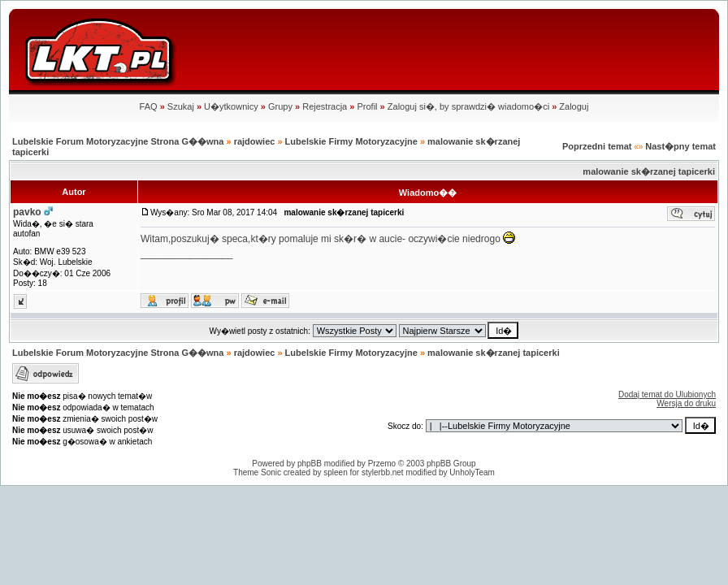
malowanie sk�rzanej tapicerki (649, 171)
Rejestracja (325, 106)
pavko (27, 212)
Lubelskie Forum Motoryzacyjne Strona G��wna (118, 141)
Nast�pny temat (680, 146)
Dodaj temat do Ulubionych (667, 394)
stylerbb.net (383, 472)
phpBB (310, 464)
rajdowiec (255, 141)
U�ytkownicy (231, 106)
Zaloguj (574, 106)
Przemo (382, 464)
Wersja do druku (686, 403)
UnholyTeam (472, 472)
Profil (367, 106)
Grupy (280, 106)
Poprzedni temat (597, 146)
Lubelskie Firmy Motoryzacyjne (351, 141)
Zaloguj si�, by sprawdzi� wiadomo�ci (468, 106)
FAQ (149, 106)
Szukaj (181, 106)
